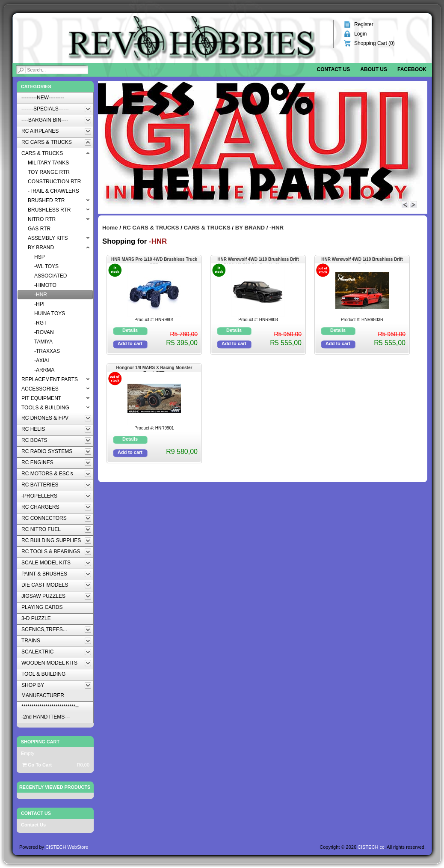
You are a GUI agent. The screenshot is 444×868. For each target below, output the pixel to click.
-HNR (277, 228)
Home (110, 228)
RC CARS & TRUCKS (151, 228)
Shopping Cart (40, 742)
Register (364, 24)
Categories (36, 87)
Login (360, 34)
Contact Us (33, 825)
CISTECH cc (371, 847)
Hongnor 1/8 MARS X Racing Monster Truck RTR (154, 368)
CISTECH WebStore (67, 847)
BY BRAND (250, 228)
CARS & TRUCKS (207, 228)
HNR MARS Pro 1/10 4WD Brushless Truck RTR (154, 260)
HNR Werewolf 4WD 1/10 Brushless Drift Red (362, 260)
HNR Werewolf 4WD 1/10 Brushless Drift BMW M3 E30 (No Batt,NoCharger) (258, 260)
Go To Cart (37, 765)
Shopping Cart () (374, 43)
